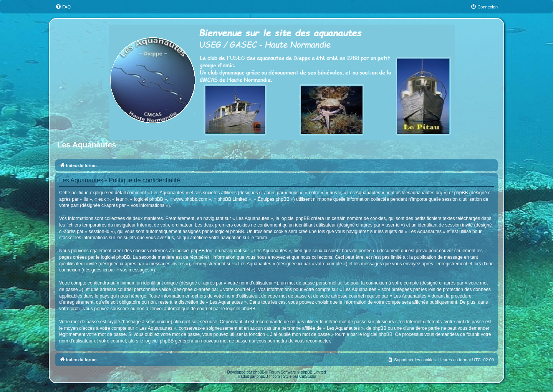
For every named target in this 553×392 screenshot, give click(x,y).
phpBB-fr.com (268, 376)
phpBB (259, 372)
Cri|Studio (308, 376)
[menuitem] (63, 7)
